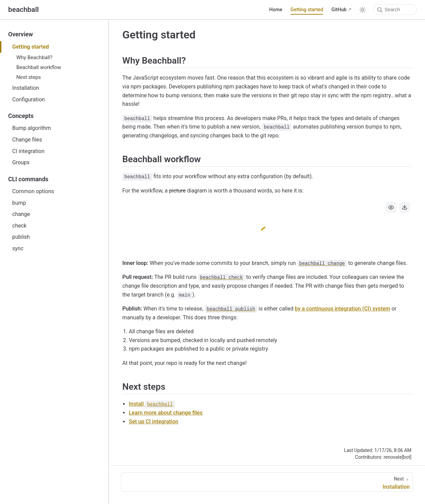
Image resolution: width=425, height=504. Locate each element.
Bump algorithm (32, 128)
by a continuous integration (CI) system (343, 309)
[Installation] (267, 482)
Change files (27, 140)
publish (21, 237)
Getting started (307, 10)
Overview (21, 34)
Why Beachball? (34, 57)
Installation (26, 88)
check (19, 226)
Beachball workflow (39, 67)
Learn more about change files (166, 413)
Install (152, 404)
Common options (33, 191)
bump (19, 203)
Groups (21, 162)
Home (276, 10)
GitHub (339, 10)
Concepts (21, 116)
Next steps (29, 77)
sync (18, 248)
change (21, 214)
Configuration (29, 99)
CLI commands (28, 179)
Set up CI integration (154, 422)
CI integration (28, 151)
